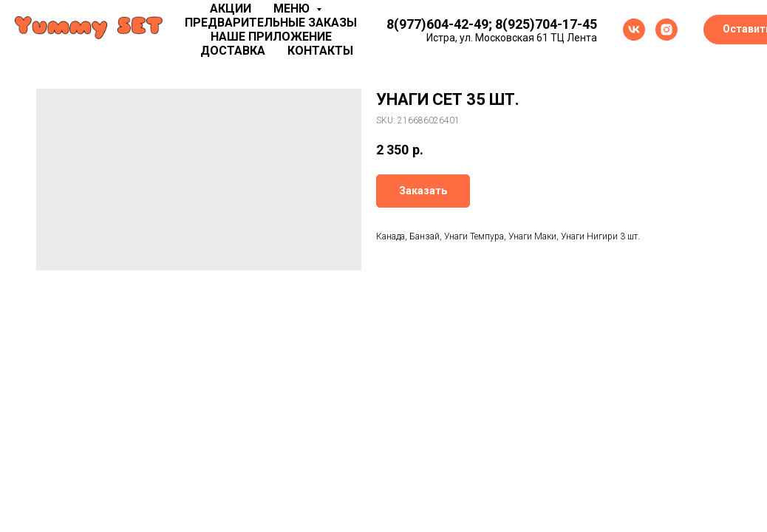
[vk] (634, 30)
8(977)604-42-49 (437, 24)
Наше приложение (271, 37)
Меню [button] (293, 8)
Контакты (320, 51)
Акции (231, 8)
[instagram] (667, 30)
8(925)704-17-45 (546, 24)
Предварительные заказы (271, 23)
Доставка (233, 51)
